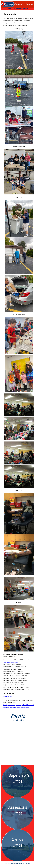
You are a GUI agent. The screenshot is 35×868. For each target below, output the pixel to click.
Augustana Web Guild (24, 863)
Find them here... (8, 697)
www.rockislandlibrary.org (11, 662)
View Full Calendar (18, 720)
